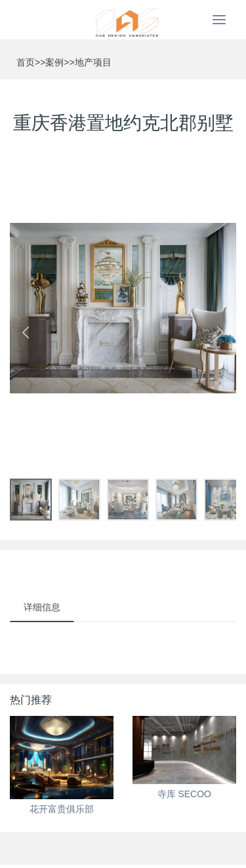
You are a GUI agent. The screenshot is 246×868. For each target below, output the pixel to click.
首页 (26, 62)
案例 (54, 62)
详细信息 (42, 607)
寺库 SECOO (184, 794)
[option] (123, 308)
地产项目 (93, 62)
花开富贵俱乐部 (62, 809)
